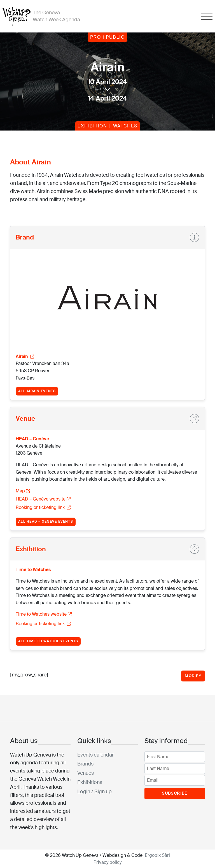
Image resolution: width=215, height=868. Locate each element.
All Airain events (37, 391)
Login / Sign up (94, 792)
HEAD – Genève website (43, 499)
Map (23, 491)
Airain (25, 356)
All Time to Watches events (48, 641)
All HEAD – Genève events (46, 522)
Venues (86, 773)
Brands (85, 764)
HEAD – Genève (32, 439)
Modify (193, 676)
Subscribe (175, 793)
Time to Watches (33, 570)
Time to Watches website (44, 614)
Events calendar (95, 755)
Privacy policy (107, 862)
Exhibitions (90, 782)
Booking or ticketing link (43, 507)
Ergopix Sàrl (157, 855)
